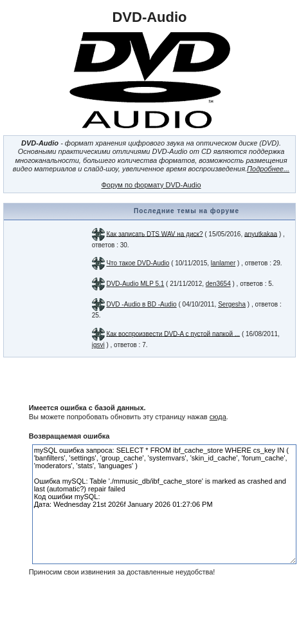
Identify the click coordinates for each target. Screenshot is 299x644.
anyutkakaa (261, 233)
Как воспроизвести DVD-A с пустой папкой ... (173, 333)
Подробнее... (268, 169)
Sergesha (232, 304)
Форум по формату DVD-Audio (151, 185)
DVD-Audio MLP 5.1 (135, 284)
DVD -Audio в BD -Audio (141, 304)
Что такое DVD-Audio (138, 263)
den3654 (218, 284)
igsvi (98, 345)
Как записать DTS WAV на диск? (154, 233)
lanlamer (223, 263)
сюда (218, 417)
